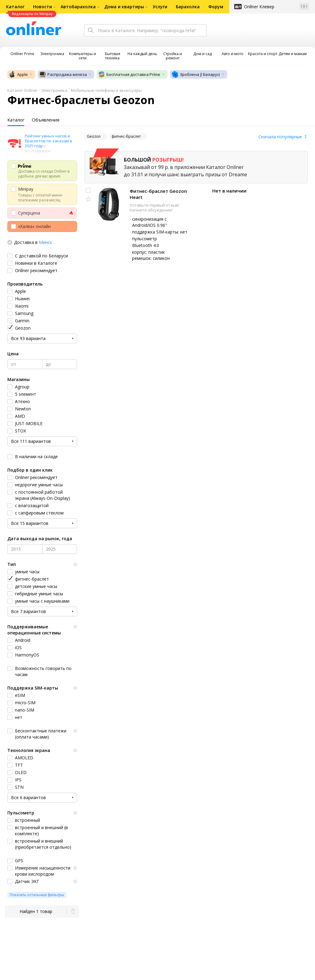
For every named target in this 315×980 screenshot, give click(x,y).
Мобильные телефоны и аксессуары (106, 90)
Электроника (54, 90)
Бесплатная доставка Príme (129, 74)
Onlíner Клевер (259, 7)
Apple (18, 74)
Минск (45, 242)
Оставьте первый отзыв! (154, 205)
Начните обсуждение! (151, 210)
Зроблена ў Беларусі (196, 74)
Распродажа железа (63, 74)
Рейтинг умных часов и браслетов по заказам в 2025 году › (48, 141)
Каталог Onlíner (22, 90)
